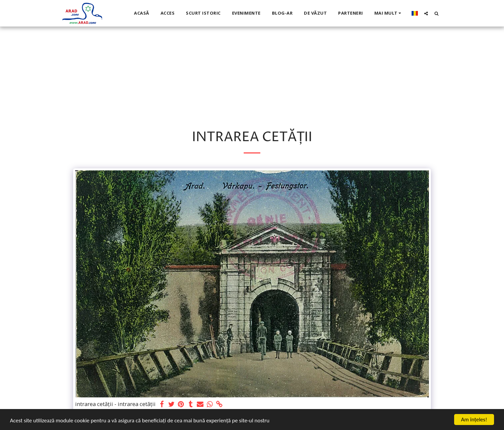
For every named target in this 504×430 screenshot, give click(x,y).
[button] (426, 13)
